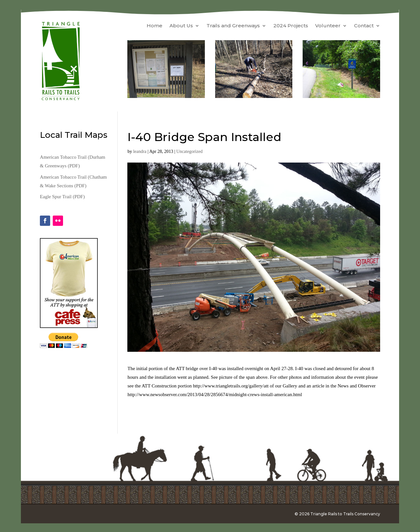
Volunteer (328, 26)
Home (155, 26)
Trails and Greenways (233, 26)
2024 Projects (291, 26)
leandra (140, 151)
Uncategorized (189, 151)
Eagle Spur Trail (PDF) (62, 197)
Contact (364, 26)
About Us (181, 26)
